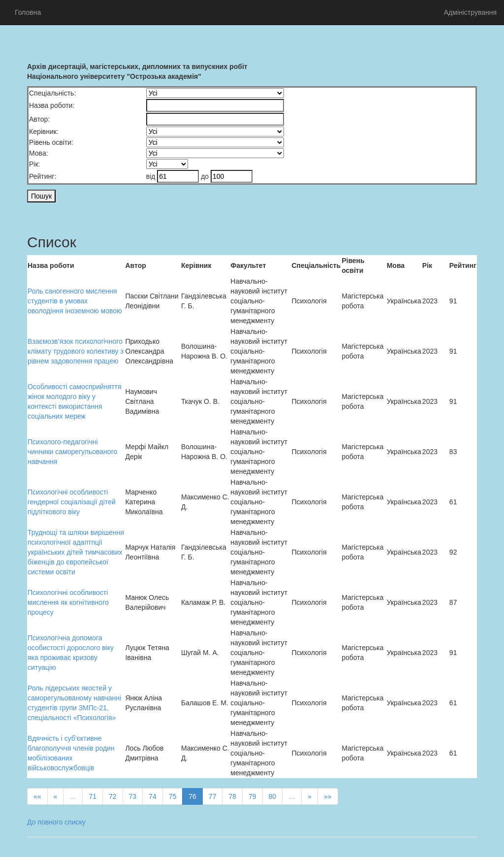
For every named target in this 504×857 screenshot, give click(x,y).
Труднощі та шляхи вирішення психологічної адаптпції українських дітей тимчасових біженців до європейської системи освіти (76, 552)
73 (133, 796)
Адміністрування (470, 12)
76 (192, 796)
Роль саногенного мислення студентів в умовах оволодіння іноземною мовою (75, 301)
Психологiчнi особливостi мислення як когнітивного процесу (68, 602)
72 (113, 796)
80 (273, 796)
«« (37, 796)
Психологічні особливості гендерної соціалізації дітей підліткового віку (72, 502)
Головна (28, 12)
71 (93, 796)
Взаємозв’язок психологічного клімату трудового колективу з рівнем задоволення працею (76, 351)
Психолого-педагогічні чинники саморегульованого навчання (72, 452)
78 (232, 796)
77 (213, 796)
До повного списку (56, 822)
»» (328, 796)
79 (252, 796)
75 (173, 796)
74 (153, 796)
